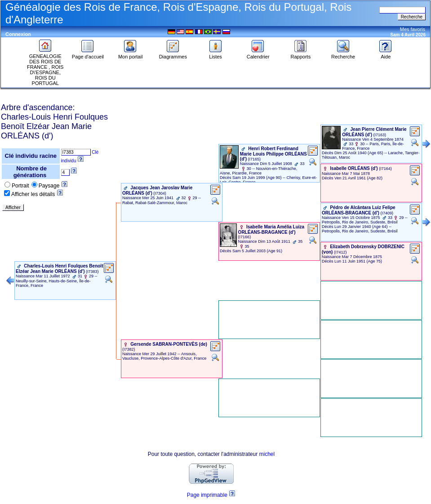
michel (267, 454)
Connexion (18, 34)
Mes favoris (413, 29)
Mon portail (130, 54)
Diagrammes (173, 54)
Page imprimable (207, 495)
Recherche (343, 54)
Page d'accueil (88, 54)
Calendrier (258, 54)
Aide (386, 54)
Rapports (301, 54)
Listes (216, 54)
